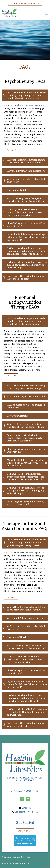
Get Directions (23, 857)
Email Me (26, 808)
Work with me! (25, 831)
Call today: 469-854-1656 (26, 812)
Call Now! (11, 150)
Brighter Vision (22, 864)
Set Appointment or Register (25, 3)
